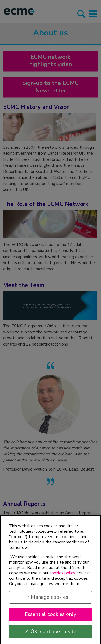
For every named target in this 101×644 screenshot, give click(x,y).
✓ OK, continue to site (50, 634)
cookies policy (62, 575)
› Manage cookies (48, 599)
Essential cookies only (50, 616)
